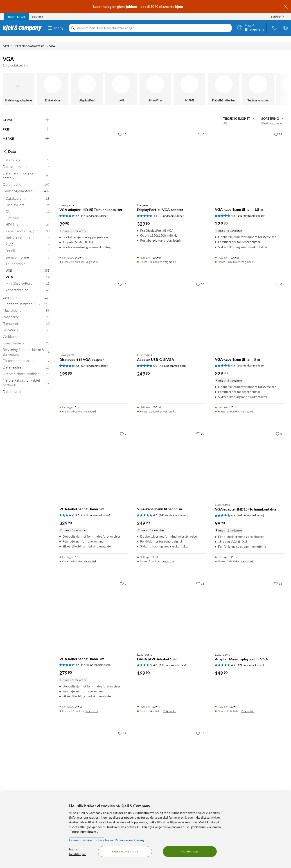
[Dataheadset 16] (26, 362)
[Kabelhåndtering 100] (27, 226)
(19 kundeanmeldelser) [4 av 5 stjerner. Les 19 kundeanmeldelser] (173, 659)
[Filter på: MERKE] (26, 132)
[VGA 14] (27, 271)
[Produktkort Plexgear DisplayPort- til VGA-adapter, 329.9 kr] (171, 158)
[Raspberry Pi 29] (26, 312)
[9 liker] (123, 427)
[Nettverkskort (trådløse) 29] (26, 368)
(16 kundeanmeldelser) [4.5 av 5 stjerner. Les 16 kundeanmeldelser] (95, 210)
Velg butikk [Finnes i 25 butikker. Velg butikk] (247, 555)
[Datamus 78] (26, 155)
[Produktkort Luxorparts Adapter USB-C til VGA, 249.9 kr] (171, 308)
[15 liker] (122, 278)
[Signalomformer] (102, 83)
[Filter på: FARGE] (26, 114)
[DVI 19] (27, 206)
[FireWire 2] (27, 213)
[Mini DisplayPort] (238, 83)
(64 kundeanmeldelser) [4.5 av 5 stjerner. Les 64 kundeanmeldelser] (95, 359)
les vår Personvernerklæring (125, 840)
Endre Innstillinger (78, 852)
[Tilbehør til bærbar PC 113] (26, 299)
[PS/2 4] (27, 239)
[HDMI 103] (27, 219)
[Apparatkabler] (273, 83)
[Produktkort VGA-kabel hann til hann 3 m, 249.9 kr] (171, 458)
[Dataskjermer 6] (26, 161)
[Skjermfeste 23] (26, 338)
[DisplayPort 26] (27, 200)
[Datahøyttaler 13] (26, 386)
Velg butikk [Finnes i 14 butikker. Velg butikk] (247, 405)
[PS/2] (33, 83)
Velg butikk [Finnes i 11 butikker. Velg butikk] (247, 705)
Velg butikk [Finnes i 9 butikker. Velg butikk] (168, 555)
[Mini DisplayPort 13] (27, 278)
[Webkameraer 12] (26, 331)
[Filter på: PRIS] (26, 123)
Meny (55, 28)
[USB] (170, 83)
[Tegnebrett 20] (26, 318)
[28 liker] (278, 128)
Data (9, 145)
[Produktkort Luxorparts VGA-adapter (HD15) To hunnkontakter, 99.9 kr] (94, 158)
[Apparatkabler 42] (27, 285)
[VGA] (204, 83)
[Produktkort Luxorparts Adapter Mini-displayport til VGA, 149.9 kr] (249, 608)
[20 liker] (122, 128)
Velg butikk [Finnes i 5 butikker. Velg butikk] (90, 405)
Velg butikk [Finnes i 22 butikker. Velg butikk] (169, 405)
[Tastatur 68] (26, 325)
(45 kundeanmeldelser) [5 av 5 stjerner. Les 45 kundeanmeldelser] (173, 359)
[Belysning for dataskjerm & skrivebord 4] (26, 347)
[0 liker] (201, 128)
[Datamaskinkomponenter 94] (26, 170)
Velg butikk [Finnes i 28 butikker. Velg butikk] (247, 255)
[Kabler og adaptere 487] (26, 186)
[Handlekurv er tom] (286, 27)
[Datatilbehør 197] (26, 179)
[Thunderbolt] (136, 83)
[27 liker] (122, 727)
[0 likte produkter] (275, 27)
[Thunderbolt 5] (27, 258)
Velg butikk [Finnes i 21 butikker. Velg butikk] (92, 255)
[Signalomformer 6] (27, 252)
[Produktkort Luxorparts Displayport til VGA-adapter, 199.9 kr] (94, 308)
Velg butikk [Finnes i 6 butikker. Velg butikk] (90, 555)
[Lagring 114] (26, 292)
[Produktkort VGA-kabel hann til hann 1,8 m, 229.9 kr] (249, 158)
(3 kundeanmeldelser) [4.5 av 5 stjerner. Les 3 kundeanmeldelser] (172, 210)
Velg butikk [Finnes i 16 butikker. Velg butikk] (92, 705)
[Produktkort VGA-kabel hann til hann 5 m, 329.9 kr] (249, 308)
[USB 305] (27, 265)
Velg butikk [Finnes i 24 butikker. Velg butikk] (169, 705)
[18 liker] (278, 577)
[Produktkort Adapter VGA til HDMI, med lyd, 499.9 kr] (171, 757)
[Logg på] (250, 27)
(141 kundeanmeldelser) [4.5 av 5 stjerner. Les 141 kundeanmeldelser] (251, 209)
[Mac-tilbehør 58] (26, 305)
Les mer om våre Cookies (86, 840)
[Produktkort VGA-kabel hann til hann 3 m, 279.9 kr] (94, 608)
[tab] (16, 17)
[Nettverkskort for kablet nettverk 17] (26, 377)
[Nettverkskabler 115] (27, 232)
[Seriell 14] (27, 245)
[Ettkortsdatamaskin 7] (26, 355)
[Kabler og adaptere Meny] (47, 40)
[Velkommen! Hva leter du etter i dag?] (153, 28)
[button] (26, 59)
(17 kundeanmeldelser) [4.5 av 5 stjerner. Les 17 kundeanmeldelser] (250, 659)
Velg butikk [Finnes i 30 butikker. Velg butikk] (169, 255)
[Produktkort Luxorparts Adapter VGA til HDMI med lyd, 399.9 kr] (94, 757)
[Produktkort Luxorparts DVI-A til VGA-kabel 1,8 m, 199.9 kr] (171, 608)
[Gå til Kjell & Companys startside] (24, 28)
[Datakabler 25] (27, 193)
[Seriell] (67, 83)
